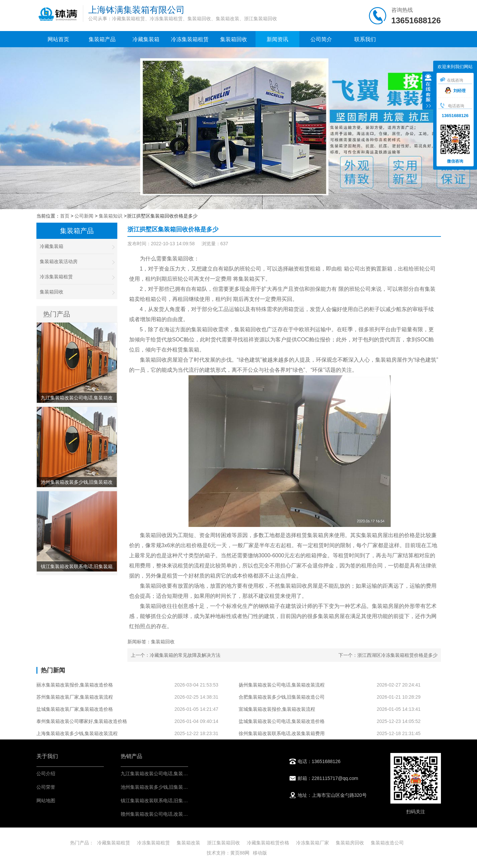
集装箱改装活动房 (77, 262)
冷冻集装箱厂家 (312, 843)
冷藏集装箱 (146, 39)
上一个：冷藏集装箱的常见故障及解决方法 (176, 655)
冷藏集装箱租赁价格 (268, 843)
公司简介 (321, 39)
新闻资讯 (277, 39)
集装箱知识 (111, 216)
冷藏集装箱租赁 (114, 843)
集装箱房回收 (350, 843)
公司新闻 (84, 216)
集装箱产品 (102, 39)
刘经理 (455, 91)
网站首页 (58, 39)
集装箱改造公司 (387, 843)
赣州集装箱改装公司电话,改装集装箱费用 (164, 814)
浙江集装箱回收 (223, 843)
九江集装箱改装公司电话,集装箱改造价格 (164, 774)
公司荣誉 (46, 787)
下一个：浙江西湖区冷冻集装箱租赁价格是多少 (388, 655)
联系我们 (365, 39)
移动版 (260, 853)
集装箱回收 (234, 39)
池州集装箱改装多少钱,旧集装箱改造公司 (164, 787)
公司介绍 (46, 774)
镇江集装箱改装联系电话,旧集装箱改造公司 (166, 801)
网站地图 (46, 801)
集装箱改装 (188, 843)
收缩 (428, 91)
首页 (65, 216)
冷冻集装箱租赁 (190, 39)
